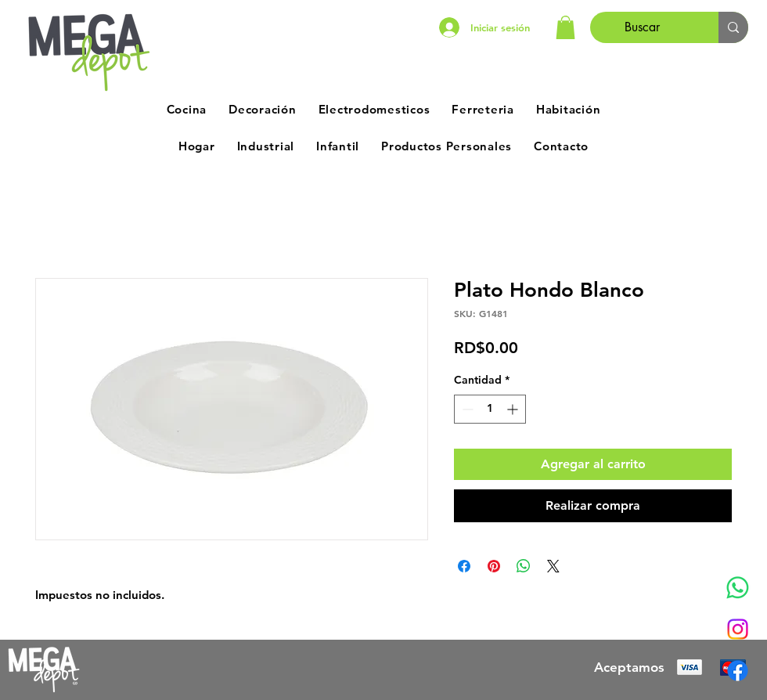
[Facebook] (738, 671)
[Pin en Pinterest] (494, 566)
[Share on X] (553, 566)
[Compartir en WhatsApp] (524, 566)
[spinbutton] (490, 409)
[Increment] (514, 409)
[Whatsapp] (738, 588)
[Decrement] (466, 409)
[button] (565, 27)
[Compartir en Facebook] (464, 566)
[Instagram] (738, 629)
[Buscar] (643, 27)
